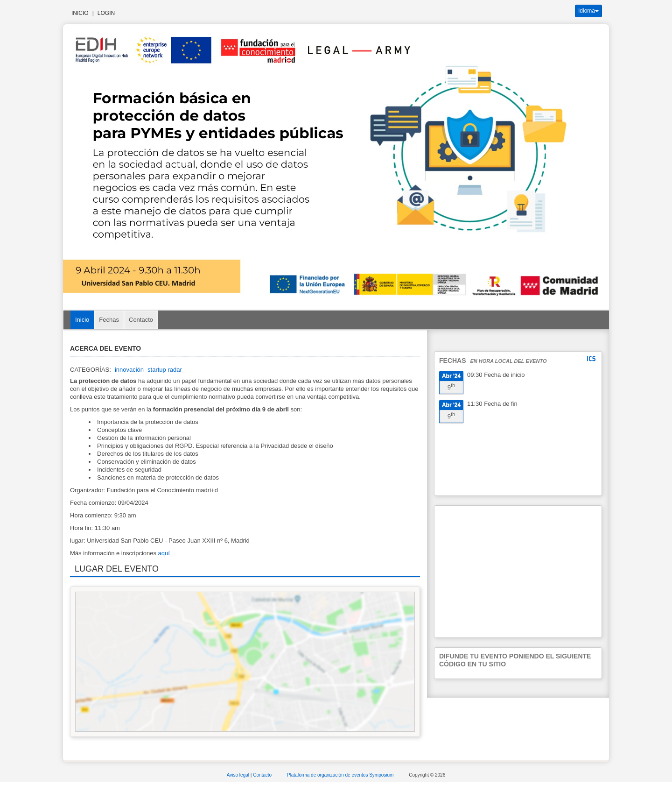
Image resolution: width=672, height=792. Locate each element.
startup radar (165, 370)
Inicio (80, 13)
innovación (129, 370)
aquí (164, 553)
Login (106, 13)
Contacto (141, 320)
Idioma (588, 11)
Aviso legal (239, 775)
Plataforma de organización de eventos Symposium (341, 775)
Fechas (109, 320)
